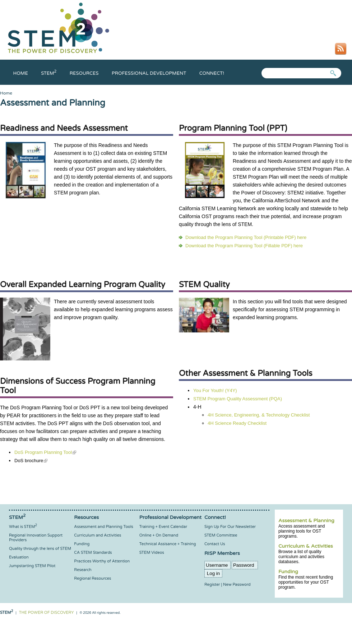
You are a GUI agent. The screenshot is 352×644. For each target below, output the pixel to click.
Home (21, 73)
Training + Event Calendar (163, 527)
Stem (49, 73)
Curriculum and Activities (98, 535)
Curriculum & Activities (306, 546)
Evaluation (19, 557)
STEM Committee (221, 535)
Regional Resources (92, 578)
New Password (237, 585)
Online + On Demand (159, 535)
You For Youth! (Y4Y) (215, 390)
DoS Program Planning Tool (45, 452)
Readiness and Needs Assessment (64, 128)
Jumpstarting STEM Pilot (32, 566)
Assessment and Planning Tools (103, 527)
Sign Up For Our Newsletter (230, 527)
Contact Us (215, 544)
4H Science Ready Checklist (237, 423)
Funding (288, 572)
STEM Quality (204, 285)
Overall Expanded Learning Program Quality (83, 285)
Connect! (212, 73)
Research (83, 570)
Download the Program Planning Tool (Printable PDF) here (246, 237)
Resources (84, 73)
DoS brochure (31, 461)
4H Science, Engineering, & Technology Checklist (259, 415)
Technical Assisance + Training (168, 544)
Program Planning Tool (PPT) (233, 128)
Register (212, 585)
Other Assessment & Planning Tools (246, 373)
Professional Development (149, 73)
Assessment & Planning (306, 521)
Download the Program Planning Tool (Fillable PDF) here (244, 246)
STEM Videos (152, 553)
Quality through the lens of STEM (40, 549)
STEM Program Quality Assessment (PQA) (238, 399)
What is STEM (23, 527)
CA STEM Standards (93, 553)
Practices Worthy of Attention (102, 561)
